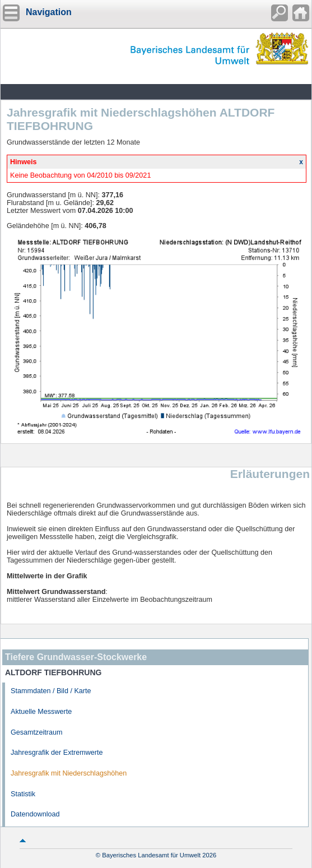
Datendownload (35, 814)
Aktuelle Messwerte (41, 712)
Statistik (23, 794)
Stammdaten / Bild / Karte (51, 691)
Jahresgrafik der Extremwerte (57, 753)
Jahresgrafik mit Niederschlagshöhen (69, 773)
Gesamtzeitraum (36, 732)
